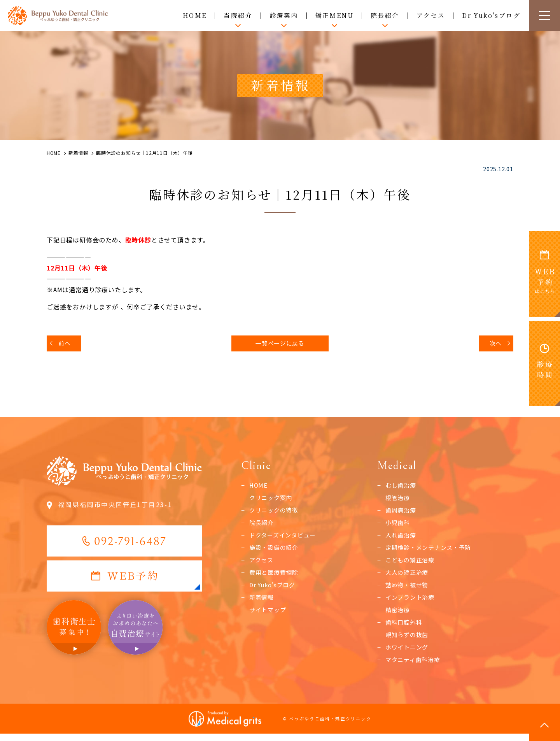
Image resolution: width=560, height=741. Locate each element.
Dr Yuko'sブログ (491, 15)
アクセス (431, 15)
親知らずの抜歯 (408, 640)
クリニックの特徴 (275, 512)
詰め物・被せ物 (408, 589)
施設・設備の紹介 (275, 551)
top (544, 725)
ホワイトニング (408, 653)
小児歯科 (398, 525)
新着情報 (262, 602)
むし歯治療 (402, 487)
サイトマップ (269, 615)
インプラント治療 (411, 602)
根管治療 (398, 499)
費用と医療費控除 (275, 576)
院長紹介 (262, 525)
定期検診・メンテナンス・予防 (431, 551)
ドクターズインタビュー (285, 538)
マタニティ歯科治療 (415, 665)
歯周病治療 (402, 512)
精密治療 (398, 615)
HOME (195, 15)
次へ (494, 344)
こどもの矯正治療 (411, 563)
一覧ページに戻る (280, 344)
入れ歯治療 (402, 538)
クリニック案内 (272, 499)
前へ (66, 344)
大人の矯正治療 (408, 576)
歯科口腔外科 (405, 627)
